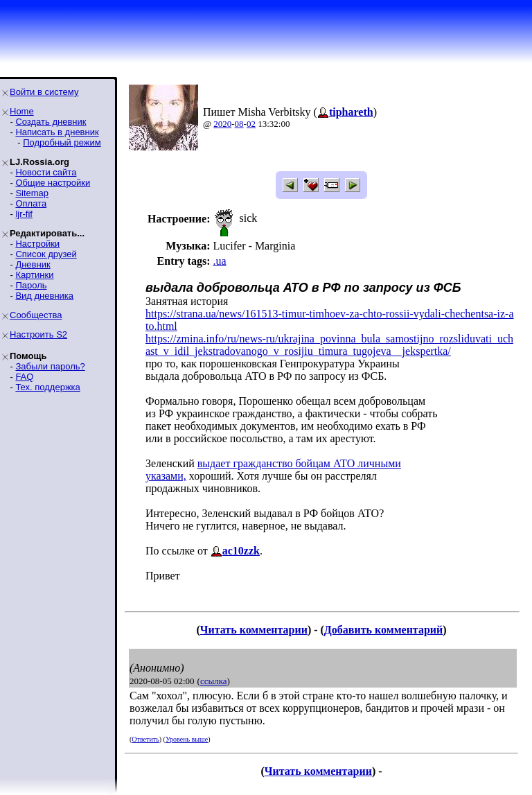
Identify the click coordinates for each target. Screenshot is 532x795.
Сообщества (36, 315)
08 (239, 124)
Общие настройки (53, 183)
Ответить (145, 739)
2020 (222, 124)
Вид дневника (44, 296)
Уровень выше (187, 739)
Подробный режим (62, 142)
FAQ (24, 377)
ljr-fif (24, 214)
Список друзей (46, 254)
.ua (219, 261)
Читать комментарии (254, 630)
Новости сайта (46, 172)
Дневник (33, 264)
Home (22, 111)
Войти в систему (44, 92)
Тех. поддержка (47, 387)
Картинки (34, 275)
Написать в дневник (57, 132)
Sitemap (32, 193)
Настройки (37, 244)
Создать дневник (51, 122)
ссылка (214, 681)
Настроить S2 (38, 334)
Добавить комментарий (383, 630)
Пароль (31, 285)
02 (251, 124)
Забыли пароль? (50, 366)
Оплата (31, 203)
